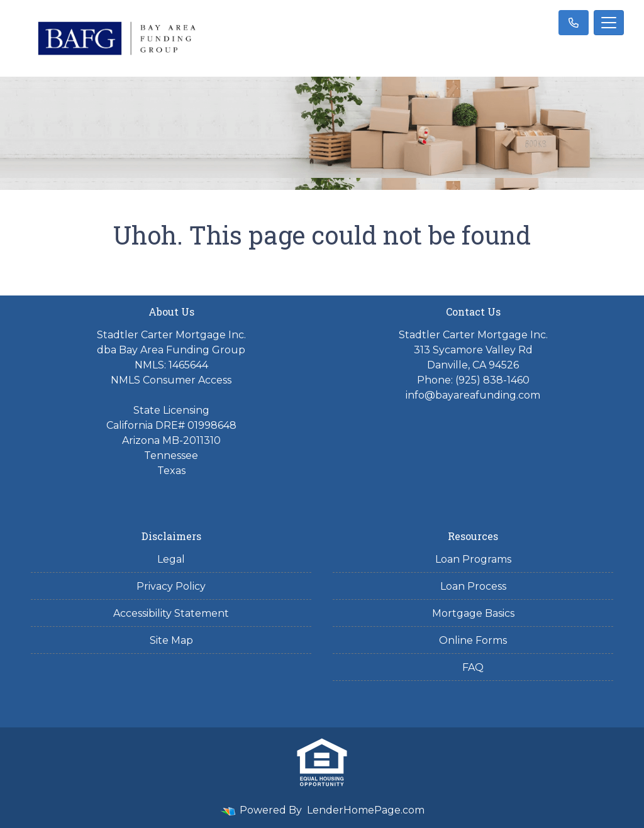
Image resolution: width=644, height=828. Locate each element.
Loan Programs (473, 559)
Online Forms (473, 640)
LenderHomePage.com (366, 810)
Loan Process (473, 586)
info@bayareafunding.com (473, 395)
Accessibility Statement (171, 613)
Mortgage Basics (473, 613)
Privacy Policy (171, 586)
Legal (171, 559)
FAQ (473, 667)
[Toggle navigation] (609, 23)
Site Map (171, 640)
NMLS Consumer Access (171, 380)
